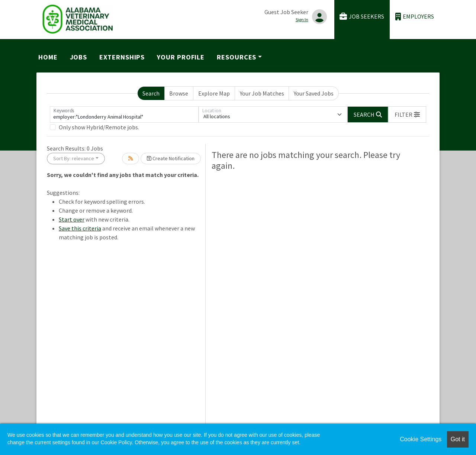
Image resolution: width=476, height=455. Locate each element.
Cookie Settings (421, 439)
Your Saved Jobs (314, 93)
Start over (72, 219)
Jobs (79, 57)
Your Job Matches (262, 93)
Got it (458, 439)
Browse (179, 93)
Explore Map (214, 93)
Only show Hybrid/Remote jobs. (99, 127)
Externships (122, 57)
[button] (407, 114)
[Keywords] (124, 114)
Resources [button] (237, 57)
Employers (415, 17)
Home (48, 57)
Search (151, 93)
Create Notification (171, 158)
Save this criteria (80, 228)
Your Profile (181, 57)
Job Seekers (362, 17)
